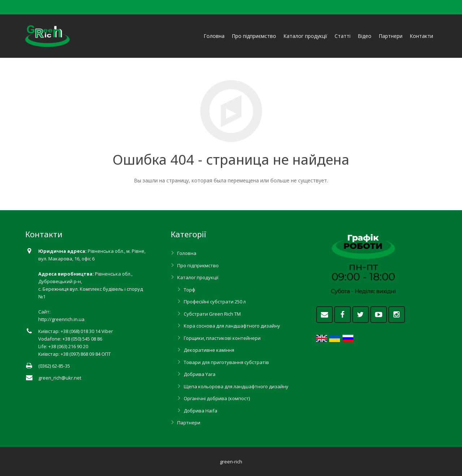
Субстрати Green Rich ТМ (212, 314)
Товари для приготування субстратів (226, 362)
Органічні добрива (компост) (217, 398)
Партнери (189, 423)
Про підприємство (198, 265)
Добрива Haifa (201, 411)
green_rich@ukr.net (60, 378)
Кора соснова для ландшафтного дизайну (232, 326)
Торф (189, 290)
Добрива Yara (200, 374)
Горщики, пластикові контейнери (222, 338)
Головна (187, 253)
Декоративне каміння (209, 350)
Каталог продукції (198, 277)
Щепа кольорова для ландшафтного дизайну (236, 386)
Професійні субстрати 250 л (215, 302)
